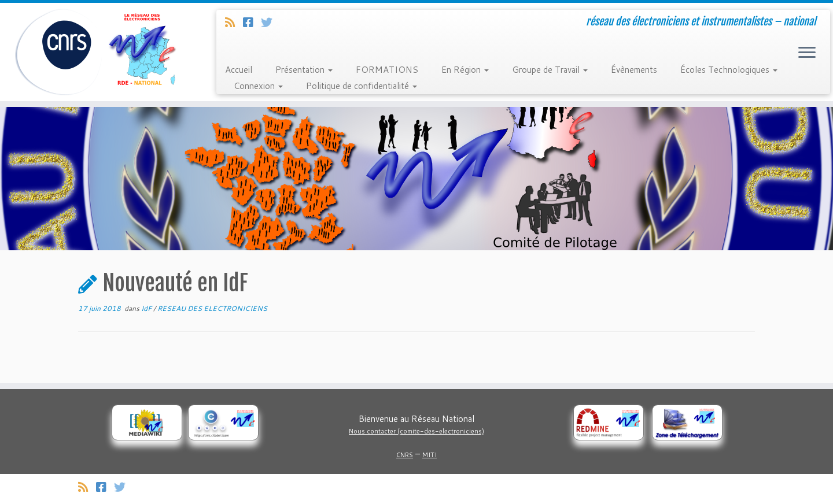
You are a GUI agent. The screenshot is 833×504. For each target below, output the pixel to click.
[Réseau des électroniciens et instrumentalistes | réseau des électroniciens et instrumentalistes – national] (96, 52)
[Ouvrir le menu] (807, 53)
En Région (465, 70)
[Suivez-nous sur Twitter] (270, 22)
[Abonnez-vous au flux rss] (234, 22)
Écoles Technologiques (729, 70)
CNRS (405, 455)
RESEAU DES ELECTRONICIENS (212, 308)
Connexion (258, 86)
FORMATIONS (387, 70)
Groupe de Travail (550, 70)
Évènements (634, 70)
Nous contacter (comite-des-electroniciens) (417, 431)
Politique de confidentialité (362, 86)
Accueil (239, 70)
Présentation (304, 70)
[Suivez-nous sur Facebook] (252, 22)
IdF (147, 308)
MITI (430, 455)
